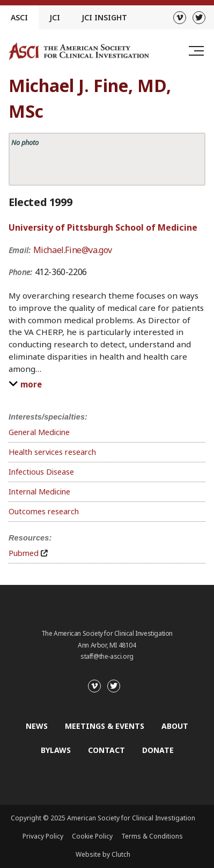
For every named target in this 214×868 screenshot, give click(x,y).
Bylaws (56, 750)
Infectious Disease (41, 472)
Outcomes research (44, 511)
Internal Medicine (39, 492)
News (37, 726)
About (175, 726)
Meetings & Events (105, 726)
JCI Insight (104, 17)
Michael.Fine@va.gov (73, 250)
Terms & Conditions (152, 836)
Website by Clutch (103, 854)
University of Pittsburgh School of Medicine (103, 227)
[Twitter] (199, 18)
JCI (55, 17)
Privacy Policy (43, 836)
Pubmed (24, 553)
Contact (106, 750)
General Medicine (39, 432)
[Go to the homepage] (79, 51)
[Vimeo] (180, 18)
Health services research (52, 452)
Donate (158, 750)
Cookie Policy (92, 836)
